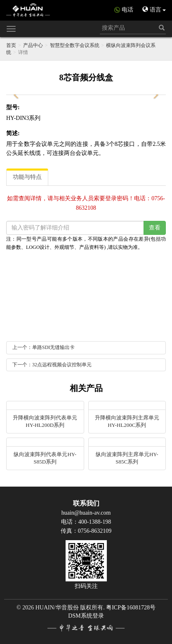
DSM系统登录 (86, 616)
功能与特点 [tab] (27, 177)
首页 (11, 45)
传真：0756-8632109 (86, 531)
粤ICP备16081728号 (131, 608)
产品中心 (33, 45)
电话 (127, 10)
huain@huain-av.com (86, 513)
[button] (16, 95)
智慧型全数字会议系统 (75, 45)
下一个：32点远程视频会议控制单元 (52, 365)
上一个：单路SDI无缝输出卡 (44, 347)
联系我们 (86, 503)
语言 (154, 9)
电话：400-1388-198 (86, 522)
